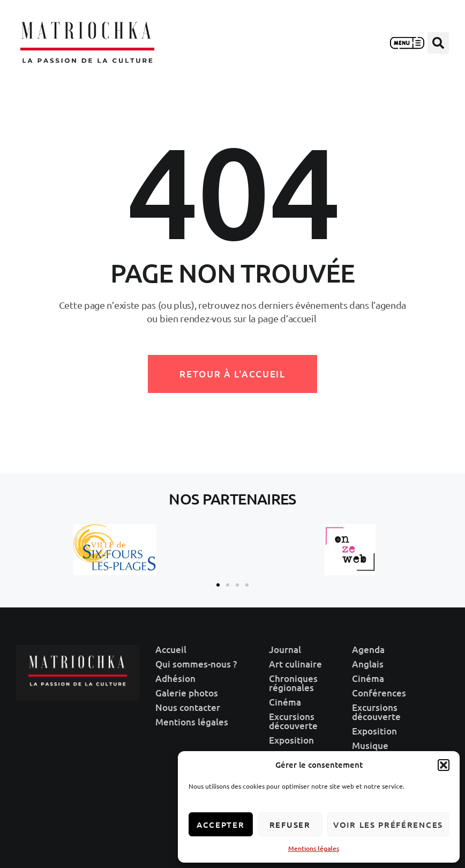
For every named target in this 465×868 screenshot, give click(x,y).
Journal (285, 650)
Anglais (368, 664)
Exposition (291, 740)
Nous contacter (188, 707)
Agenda (368, 650)
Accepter (221, 825)
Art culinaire (295, 664)
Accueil (171, 650)
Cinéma (285, 702)
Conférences (379, 693)
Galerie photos (187, 693)
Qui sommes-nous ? (196, 664)
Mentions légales (314, 848)
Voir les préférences (388, 825)
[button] (444, 765)
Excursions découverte (293, 721)
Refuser (290, 825)
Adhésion (175, 678)
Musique (370, 745)
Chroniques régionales (293, 683)
